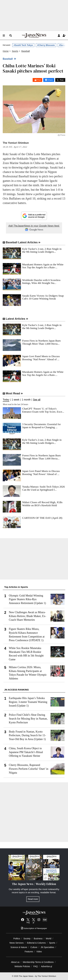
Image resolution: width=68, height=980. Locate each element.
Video (39, 952)
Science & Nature (19, 947)
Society (27, 939)
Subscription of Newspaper (34, 928)
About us (15, 962)
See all (37, 400)
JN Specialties (47, 947)
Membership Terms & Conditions (38, 962)
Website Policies (22, 966)
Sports (52, 943)
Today (6, 400)
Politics (17, 939)
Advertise (47, 966)
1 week (16, 400)
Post (39, 80)
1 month (26, 400)
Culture (34, 947)
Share (50, 80)
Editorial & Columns (36, 943)
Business (38, 939)
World (49, 939)
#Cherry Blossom (46, 45)
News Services (16, 943)
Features (29, 952)
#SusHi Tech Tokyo (23, 45)
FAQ (36, 966)
